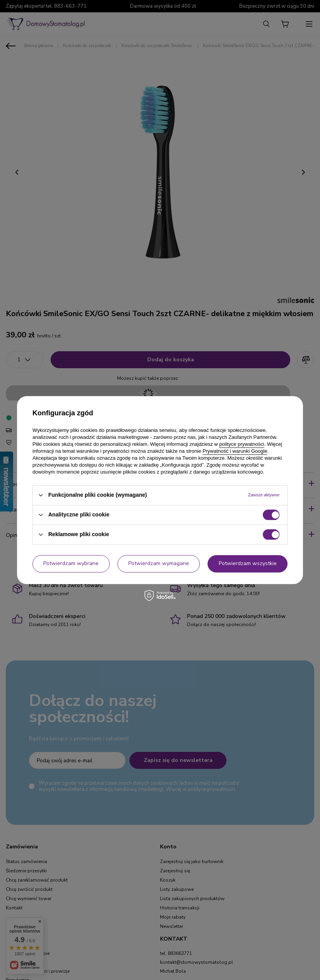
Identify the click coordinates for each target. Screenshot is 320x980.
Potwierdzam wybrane (71, 563)
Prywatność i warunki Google (235, 451)
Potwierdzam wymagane (159, 563)
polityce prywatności (242, 444)
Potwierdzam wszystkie (248, 563)
